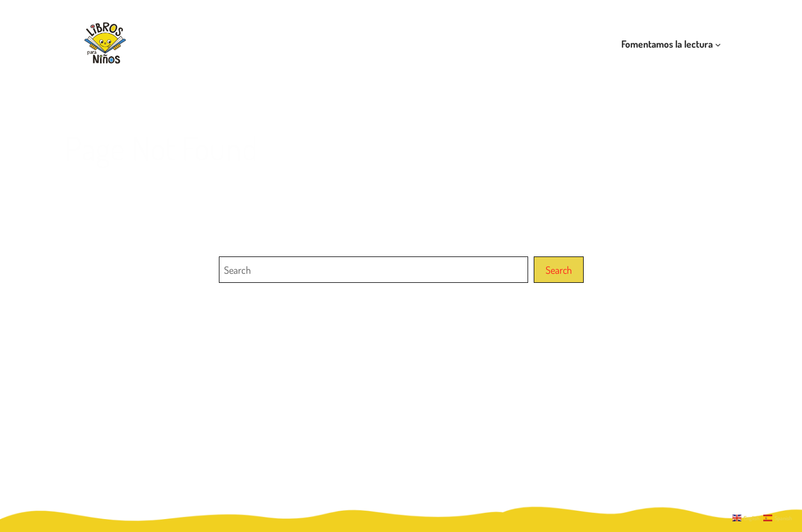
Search (559, 270)
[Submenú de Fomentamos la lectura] (718, 44)
